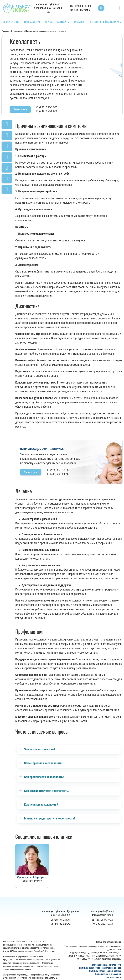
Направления (17, 31)
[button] (101, 8)
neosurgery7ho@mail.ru (103, 919)
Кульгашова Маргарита (32, 877)
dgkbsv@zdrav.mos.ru (103, 923)
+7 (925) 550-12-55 (47, 107)
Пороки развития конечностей (39, 31)
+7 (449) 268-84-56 (47, 111)
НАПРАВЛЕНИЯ (32, 22)
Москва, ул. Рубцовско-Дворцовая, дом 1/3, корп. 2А (48, 8)
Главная (5, 31)
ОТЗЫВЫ (79, 22)
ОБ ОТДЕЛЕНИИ (11, 22)
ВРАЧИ (49, 22)
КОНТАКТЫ (63, 22)
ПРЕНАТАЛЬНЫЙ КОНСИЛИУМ (105, 22)
